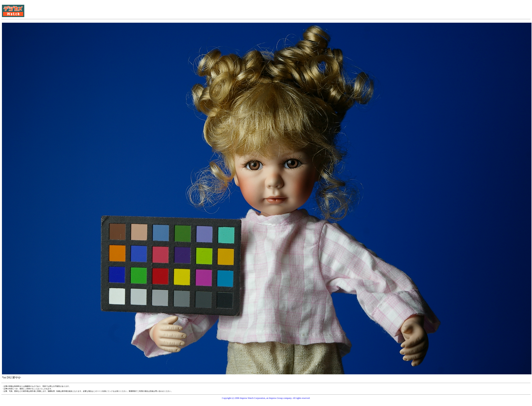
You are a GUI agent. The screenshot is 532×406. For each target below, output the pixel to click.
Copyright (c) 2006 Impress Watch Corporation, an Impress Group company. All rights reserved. (266, 398)
